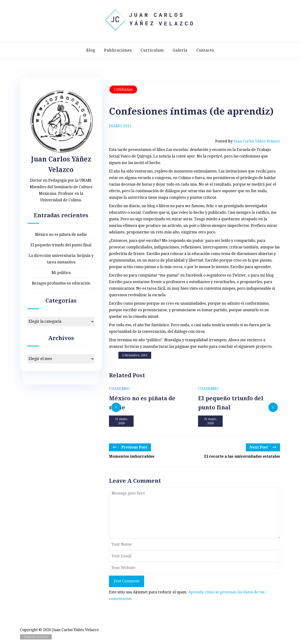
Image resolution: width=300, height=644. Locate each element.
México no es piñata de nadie (61, 234)
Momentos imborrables (132, 456)
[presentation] (116, 407)
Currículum (152, 50)
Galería (180, 50)
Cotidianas (123, 89)
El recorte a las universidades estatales (242, 456)
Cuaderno (119, 389)
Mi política (61, 273)
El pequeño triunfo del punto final (61, 245)
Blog (91, 50)
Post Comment (127, 581)
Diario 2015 (120, 126)
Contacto (205, 50)
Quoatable (42, 637)
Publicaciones (118, 50)
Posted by (248, 141)
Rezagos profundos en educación (61, 283)
